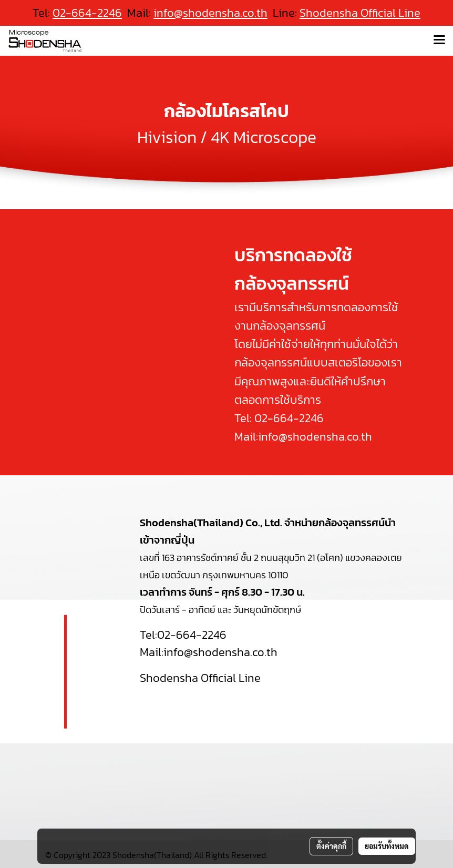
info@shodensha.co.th (210, 13)
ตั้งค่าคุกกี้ (331, 846)
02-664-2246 (289, 418)
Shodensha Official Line (360, 13)
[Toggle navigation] (439, 40)
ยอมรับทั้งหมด (387, 846)
